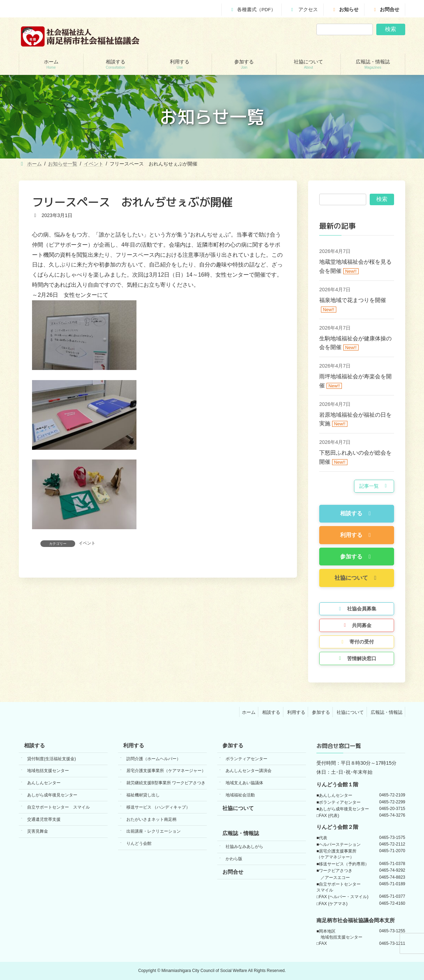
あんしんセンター (44, 783)
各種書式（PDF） (253, 10)
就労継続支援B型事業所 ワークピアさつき (166, 783)
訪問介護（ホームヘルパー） (154, 759)
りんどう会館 (139, 844)
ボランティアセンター (246, 759)
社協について (350, 712)
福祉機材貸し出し (143, 795)
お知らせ (345, 10)
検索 (391, 29)
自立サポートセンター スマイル (58, 807)
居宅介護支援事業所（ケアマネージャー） (166, 771)
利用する (296, 712)
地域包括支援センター (48, 771)
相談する (271, 712)
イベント (87, 543)
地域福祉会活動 (240, 795)
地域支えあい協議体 (244, 783)
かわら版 (234, 859)
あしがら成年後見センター (52, 795)
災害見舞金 (38, 832)
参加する (321, 712)
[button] (374, 486)
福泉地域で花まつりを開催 (353, 300)
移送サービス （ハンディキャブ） (158, 807)
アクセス (304, 10)
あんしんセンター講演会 (249, 771)
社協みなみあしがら (244, 847)
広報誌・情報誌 (387, 712)
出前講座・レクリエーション (154, 832)
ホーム (249, 712)
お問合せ (386, 10)
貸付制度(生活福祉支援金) (52, 759)
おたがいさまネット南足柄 (151, 819)
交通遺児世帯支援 (44, 819)
